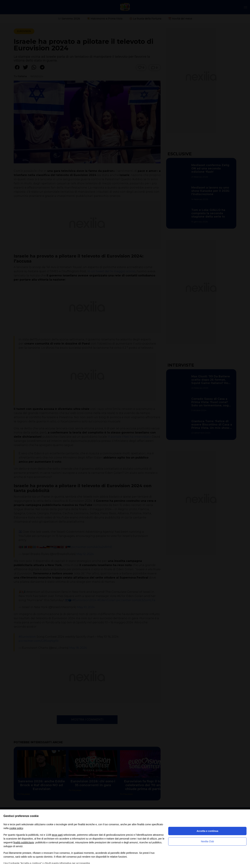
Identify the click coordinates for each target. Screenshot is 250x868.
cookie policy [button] (16, 828)
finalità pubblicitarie (24, 842)
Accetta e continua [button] (207, 831)
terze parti (57, 835)
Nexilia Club (207, 841)
